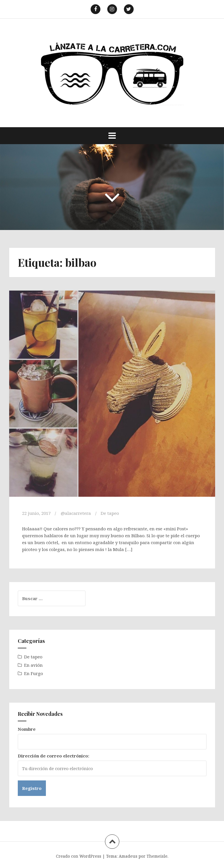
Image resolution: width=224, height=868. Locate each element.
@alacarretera (76, 513)
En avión (33, 665)
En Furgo (34, 673)
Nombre (27, 729)
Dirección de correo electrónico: (53, 756)
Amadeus (128, 856)
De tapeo (110, 513)
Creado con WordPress (79, 856)
